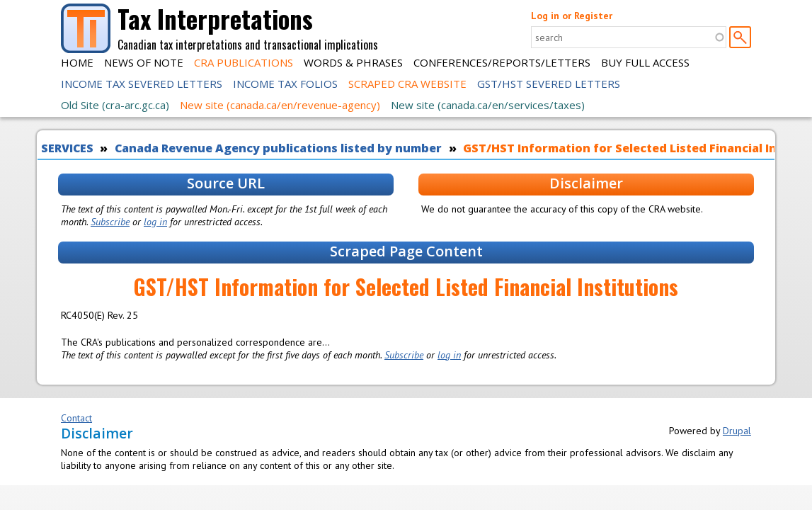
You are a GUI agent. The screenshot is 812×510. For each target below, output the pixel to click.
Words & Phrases (353, 62)
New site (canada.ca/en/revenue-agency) (280, 105)
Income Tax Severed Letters (142, 84)
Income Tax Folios (285, 84)
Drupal (737, 431)
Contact (76, 418)
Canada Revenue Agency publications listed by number (278, 148)
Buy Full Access (645, 62)
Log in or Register (572, 16)
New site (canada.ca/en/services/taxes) (488, 105)
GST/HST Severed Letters (549, 84)
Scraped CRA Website (407, 84)
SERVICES (67, 148)
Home (77, 62)
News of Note (144, 62)
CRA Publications (244, 62)
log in (155, 222)
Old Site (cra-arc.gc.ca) (115, 105)
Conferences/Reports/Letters (502, 62)
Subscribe (110, 222)
